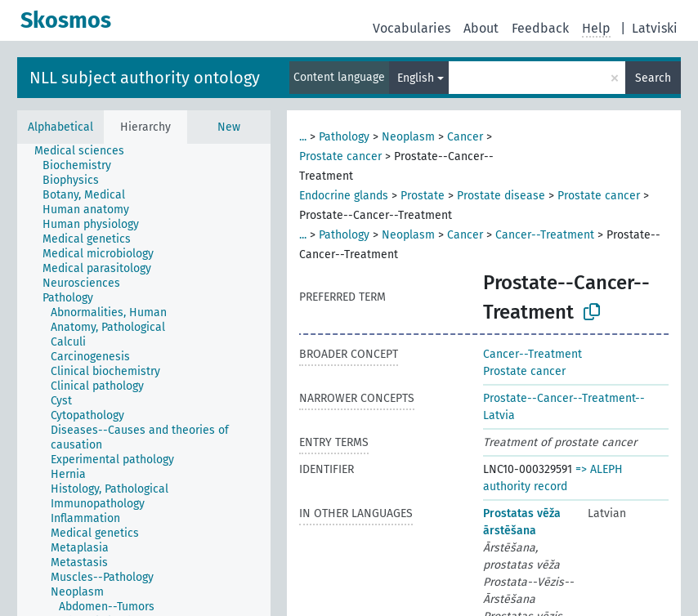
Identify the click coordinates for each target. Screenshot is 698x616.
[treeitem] (86, 151)
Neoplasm (408, 137)
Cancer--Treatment (545, 235)
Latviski (655, 28)
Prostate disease (501, 196)
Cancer (465, 137)
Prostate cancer (340, 156)
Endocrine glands (344, 196)
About (481, 28)
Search (653, 78)
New (229, 127)
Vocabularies (412, 28)
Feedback (540, 28)
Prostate (423, 196)
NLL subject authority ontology (145, 78)
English (416, 78)
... (303, 137)
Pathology (344, 137)
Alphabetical (60, 127)
